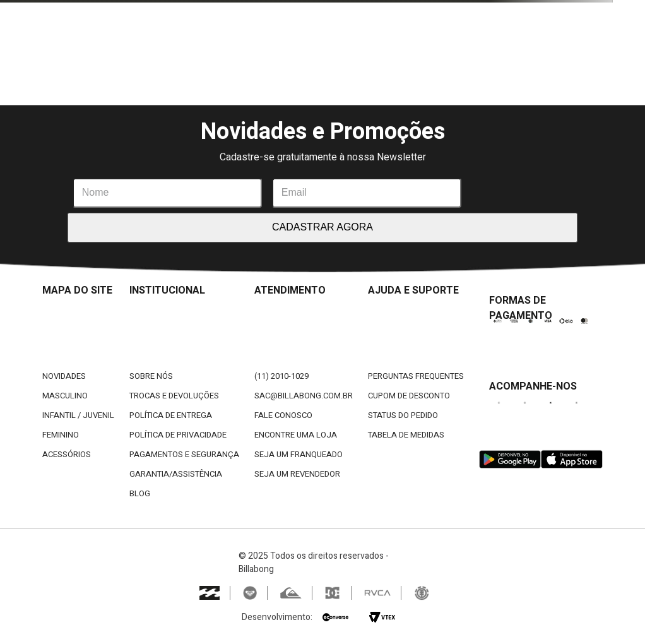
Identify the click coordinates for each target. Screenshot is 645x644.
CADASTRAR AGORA (322, 227)
